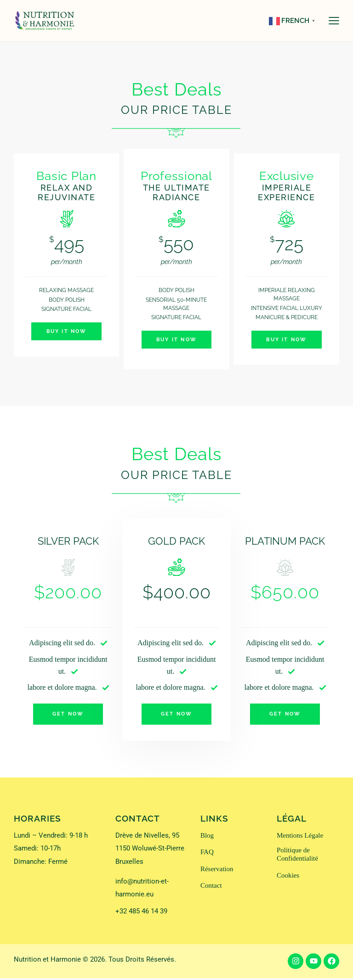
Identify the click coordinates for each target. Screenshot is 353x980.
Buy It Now (67, 332)
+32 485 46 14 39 (141, 913)
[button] (334, 20)
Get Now (68, 715)
